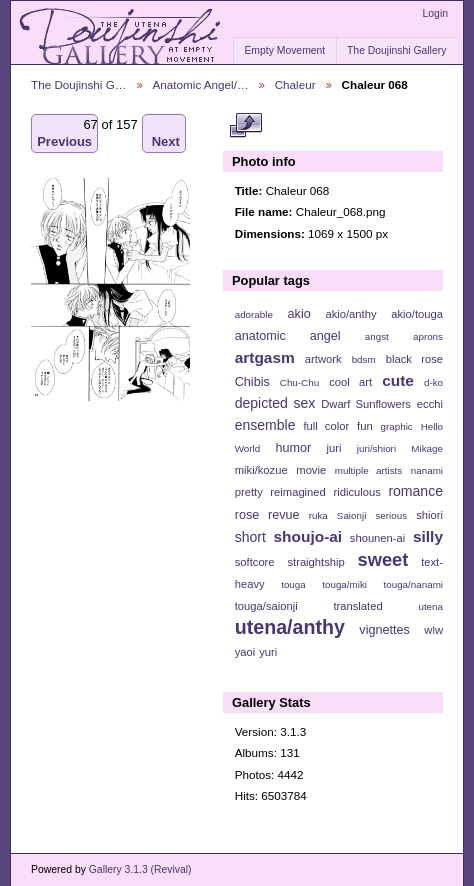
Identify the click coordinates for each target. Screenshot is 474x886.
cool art (350, 382)
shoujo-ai (308, 536)
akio (299, 314)
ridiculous (356, 492)
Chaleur (295, 84)
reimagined (298, 492)
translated (357, 606)
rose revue (267, 515)
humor (293, 448)
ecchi (430, 404)
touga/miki (344, 584)
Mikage (427, 448)
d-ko (433, 382)
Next (166, 133)
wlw (433, 630)
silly (428, 536)
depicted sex (275, 403)
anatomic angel (288, 336)
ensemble (265, 425)
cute (398, 380)
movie (311, 470)
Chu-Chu (299, 382)
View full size (245, 126)
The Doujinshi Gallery (396, 50)
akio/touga (417, 314)
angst (377, 336)
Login (435, 13)
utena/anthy (290, 627)
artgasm (265, 357)
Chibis (252, 382)
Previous (64, 133)
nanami (427, 470)
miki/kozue (261, 470)
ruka (318, 515)
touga (293, 584)
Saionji (351, 515)
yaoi (245, 652)
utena (430, 606)
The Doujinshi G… (79, 84)
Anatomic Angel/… (201, 84)
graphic (397, 426)
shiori (429, 515)
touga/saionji (266, 606)
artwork (323, 359)
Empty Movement (284, 50)
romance (415, 491)
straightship (315, 562)
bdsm (364, 359)
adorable (254, 314)
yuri (268, 652)
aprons (428, 336)
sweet (383, 559)
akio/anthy (350, 314)
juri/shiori (376, 448)
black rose (414, 359)
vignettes (384, 630)
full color (326, 426)
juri (334, 448)
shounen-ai (378, 538)
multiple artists (368, 470)
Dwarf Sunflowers (366, 404)
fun (365, 426)
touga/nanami (413, 584)
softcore (255, 562)
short (250, 537)
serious (391, 515)
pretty (249, 492)
